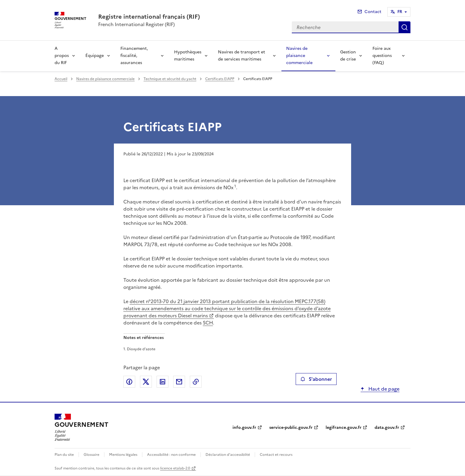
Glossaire (91, 455)
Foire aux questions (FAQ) (382, 56)
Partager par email (179, 382)
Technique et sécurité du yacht (170, 79)
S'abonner (316, 379)
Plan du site (64, 455)
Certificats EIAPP (220, 79)
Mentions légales (123, 455)
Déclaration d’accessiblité (228, 455)
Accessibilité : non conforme (171, 455)
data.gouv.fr (387, 428)
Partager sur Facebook (129, 382)
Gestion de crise (348, 56)
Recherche (405, 27)
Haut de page (383, 389)
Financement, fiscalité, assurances (134, 56)
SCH (208, 323)
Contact (373, 12)
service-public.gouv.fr (291, 428)
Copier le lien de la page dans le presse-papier (196, 382)
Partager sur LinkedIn (163, 382)
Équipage (95, 56)
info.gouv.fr (244, 428)
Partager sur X (146, 382)
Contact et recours (276, 455)
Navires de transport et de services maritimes (242, 56)
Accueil (61, 79)
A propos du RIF (62, 56)
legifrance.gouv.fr (344, 428)
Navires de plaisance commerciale (299, 56)
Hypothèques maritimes (188, 56)
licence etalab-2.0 (175, 468)
